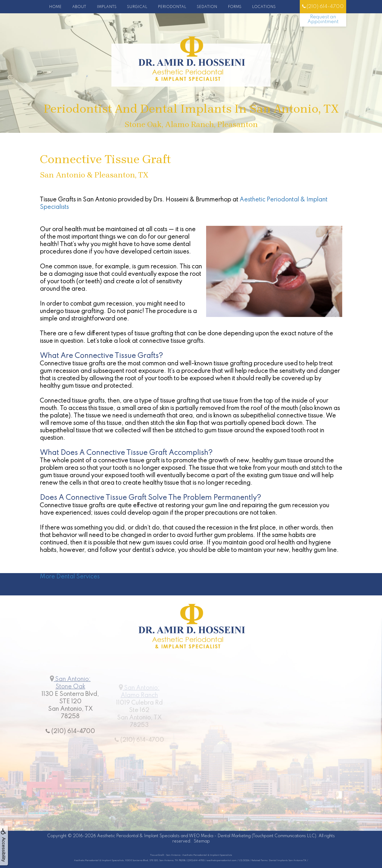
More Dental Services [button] (70, 577)
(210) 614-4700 (323, 7)
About (79, 7)
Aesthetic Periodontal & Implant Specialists (138, 836)
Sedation (207, 7)
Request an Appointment (323, 19)
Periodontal (172, 7)
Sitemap (202, 841)
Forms (235, 7)
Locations (264, 7)
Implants (107, 7)
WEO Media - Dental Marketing (220, 836)
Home (55, 7)
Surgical (137, 7)
